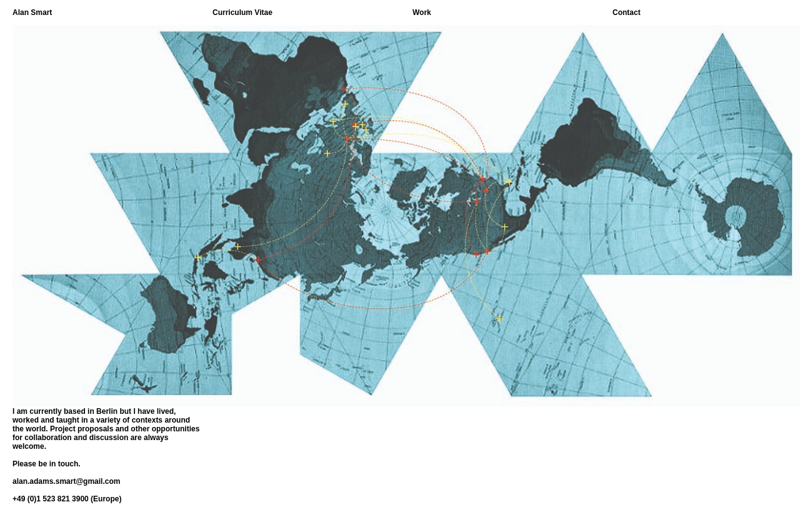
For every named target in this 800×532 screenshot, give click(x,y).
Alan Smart (32, 13)
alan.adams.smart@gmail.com (66, 481)
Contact (627, 13)
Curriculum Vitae (242, 13)
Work (422, 13)
